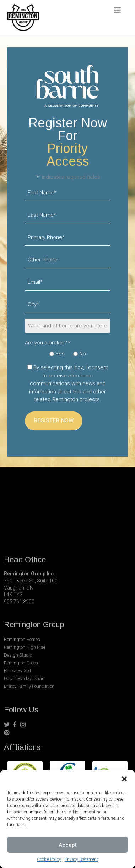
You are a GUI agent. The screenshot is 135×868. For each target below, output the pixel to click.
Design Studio (18, 655)
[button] (124, 779)
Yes (60, 354)
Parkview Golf (18, 671)
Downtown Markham (25, 678)
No (83, 354)
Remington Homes (22, 639)
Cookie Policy (49, 859)
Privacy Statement (81, 859)
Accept (68, 845)
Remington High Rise (25, 647)
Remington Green (21, 663)
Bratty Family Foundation (29, 686)
